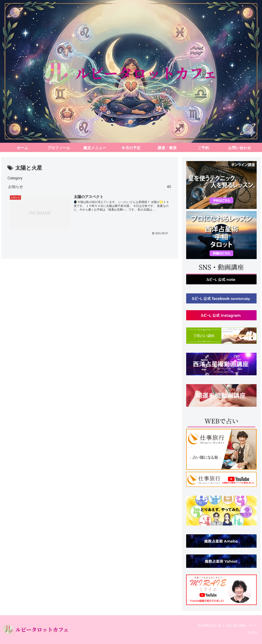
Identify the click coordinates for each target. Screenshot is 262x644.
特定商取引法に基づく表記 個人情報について (227, 626)
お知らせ (89, 187)
